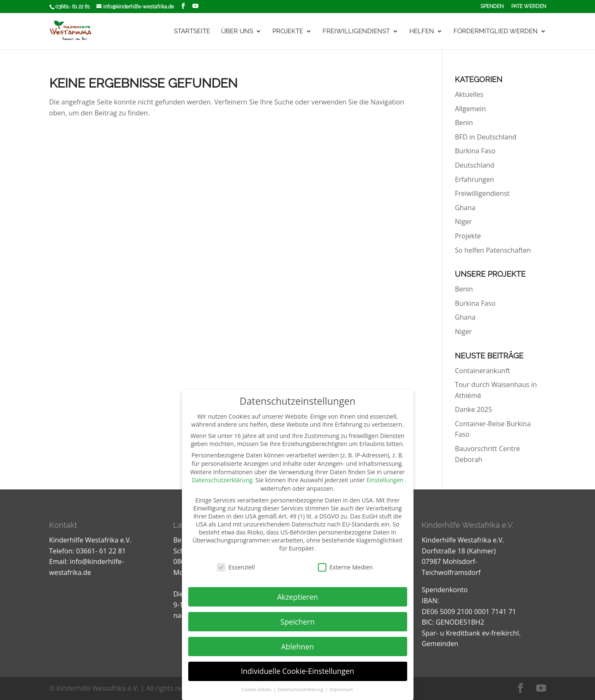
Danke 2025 (473, 409)
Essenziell (236, 567)
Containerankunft (482, 371)
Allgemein (470, 109)
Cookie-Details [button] (257, 689)
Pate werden (529, 7)
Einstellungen (385, 480)
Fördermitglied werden (496, 32)
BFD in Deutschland (486, 137)
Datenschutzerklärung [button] (301, 689)
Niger (463, 222)
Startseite (192, 32)
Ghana (465, 208)
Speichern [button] (297, 622)
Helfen (422, 32)
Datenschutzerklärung (222, 480)
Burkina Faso (475, 151)
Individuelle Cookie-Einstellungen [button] (297, 671)
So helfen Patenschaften (493, 250)
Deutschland (475, 165)
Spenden (492, 7)
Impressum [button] (341, 689)
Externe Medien (346, 567)
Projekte (288, 32)
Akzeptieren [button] (297, 597)
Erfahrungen (474, 179)
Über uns (237, 32)
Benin (464, 123)
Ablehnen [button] (297, 647)
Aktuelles (469, 94)
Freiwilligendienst (356, 32)
